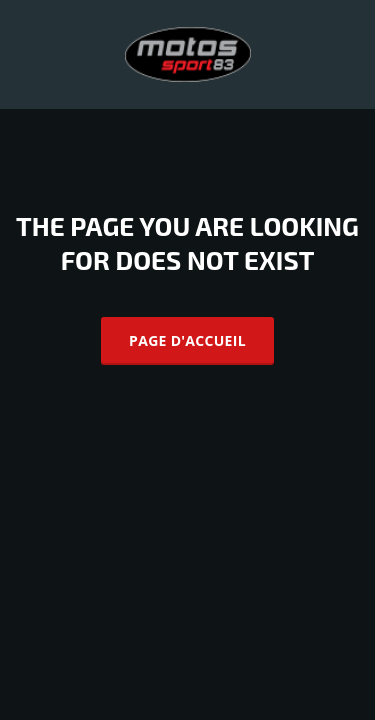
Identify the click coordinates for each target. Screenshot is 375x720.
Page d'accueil (187, 340)
